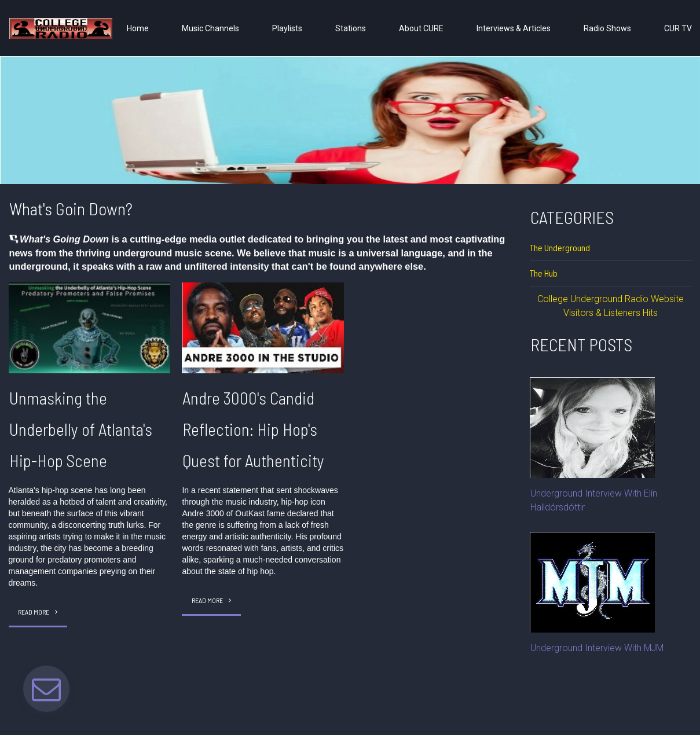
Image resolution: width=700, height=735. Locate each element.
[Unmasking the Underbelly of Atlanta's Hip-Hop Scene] (90, 328)
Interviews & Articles (514, 28)
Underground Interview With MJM (597, 648)
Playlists (287, 28)
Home (138, 28)
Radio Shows (607, 28)
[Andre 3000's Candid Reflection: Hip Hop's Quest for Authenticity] (263, 328)
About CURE (421, 28)
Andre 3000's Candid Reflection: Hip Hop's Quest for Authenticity (254, 429)
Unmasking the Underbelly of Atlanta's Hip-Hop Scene (82, 429)
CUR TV (678, 28)
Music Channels (210, 28)
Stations (351, 28)
